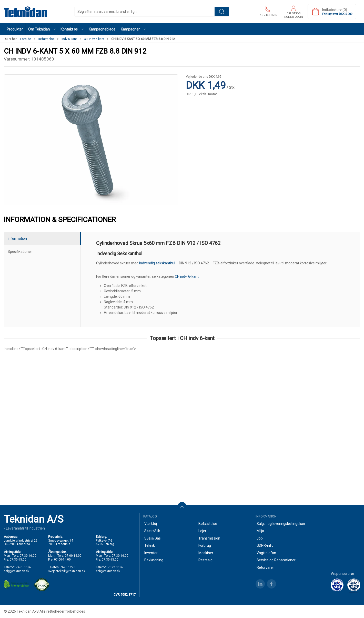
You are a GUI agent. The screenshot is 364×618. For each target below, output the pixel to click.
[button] (42, 29)
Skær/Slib (152, 531)
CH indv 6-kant (94, 39)
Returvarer (265, 567)
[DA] (26, 12)
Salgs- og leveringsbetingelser (281, 524)
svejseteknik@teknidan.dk (67, 571)
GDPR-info (265, 545)
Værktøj (151, 524)
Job (260, 538)
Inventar (151, 553)
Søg (222, 12)
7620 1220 (68, 567)
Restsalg (205, 560)
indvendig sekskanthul (157, 263)
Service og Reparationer (276, 560)
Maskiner (206, 553)
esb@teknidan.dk (108, 571)
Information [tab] (17, 238)
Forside (26, 39)
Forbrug (205, 545)
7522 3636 (115, 567)
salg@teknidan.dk (17, 571)
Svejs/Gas (153, 538)
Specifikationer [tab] (20, 252)
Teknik (150, 545)
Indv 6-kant (69, 39)
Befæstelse (46, 39)
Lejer (202, 531)
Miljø (260, 531)
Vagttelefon (266, 553)
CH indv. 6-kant (187, 276)
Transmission (209, 538)
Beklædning (154, 560)
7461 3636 (23, 567)
